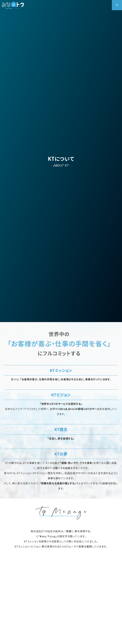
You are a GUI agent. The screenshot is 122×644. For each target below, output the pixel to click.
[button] (117, 5)
